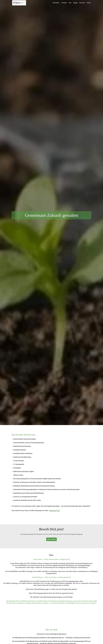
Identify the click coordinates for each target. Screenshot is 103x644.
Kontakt (89, 3)
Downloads (82, 3)
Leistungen (64, 3)
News (70, 3)
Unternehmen (56, 3)
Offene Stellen (52, 539)
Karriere (75, 3)
